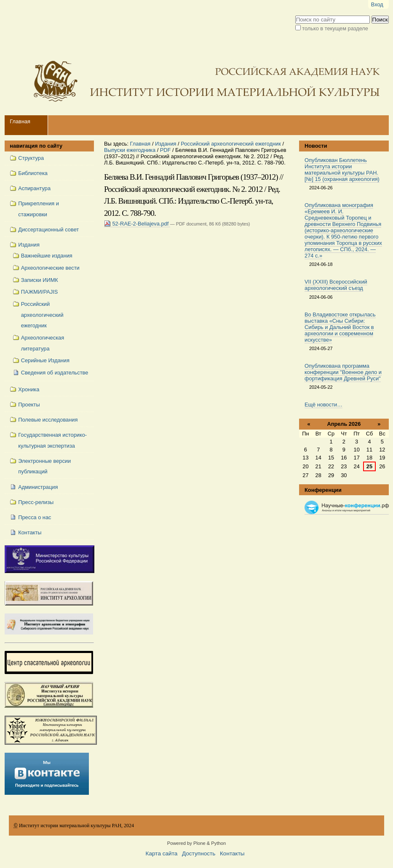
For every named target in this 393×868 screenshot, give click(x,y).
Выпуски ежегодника (130, 150)
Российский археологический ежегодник (231, 144)
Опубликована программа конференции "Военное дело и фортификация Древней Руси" (343, 372)
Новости (316, 146)
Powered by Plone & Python (196, 843)
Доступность (199, 853)
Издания (166, 144)
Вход (377, 4)
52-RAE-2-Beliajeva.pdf (137, 224)
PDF (166, 150)
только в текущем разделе (335, 28)
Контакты (232, 853)
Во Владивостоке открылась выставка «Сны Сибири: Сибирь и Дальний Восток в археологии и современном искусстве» (340, 327)
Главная (20, 121)
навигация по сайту (36, 146)
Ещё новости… (323, 405)
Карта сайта (162, 853)
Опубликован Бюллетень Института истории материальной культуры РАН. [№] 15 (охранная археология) (342, 170)
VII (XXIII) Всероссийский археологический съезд (336, 285)
